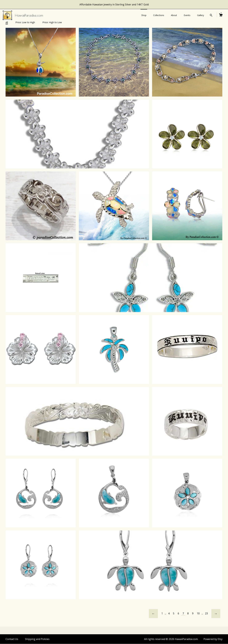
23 (206, 613)
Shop (144, 15)
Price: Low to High (25, 22)
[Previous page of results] (153, 614)
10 (198, 613)
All (7, 22)
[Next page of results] (216, 614)
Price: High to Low (52, 22)
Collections (159, 15)
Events (187, 15)
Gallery (201, 15)
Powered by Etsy (213, 639)
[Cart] (221, 15)
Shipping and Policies (37, 639)
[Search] (211, 16)
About (174, 15)
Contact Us (12, 639)
